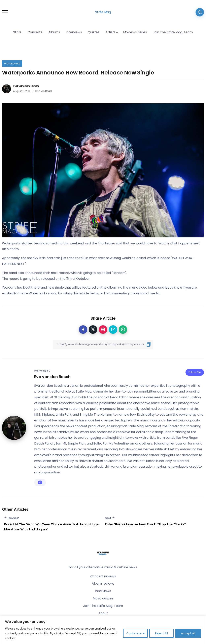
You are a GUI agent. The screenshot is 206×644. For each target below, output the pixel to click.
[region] (103, 630)
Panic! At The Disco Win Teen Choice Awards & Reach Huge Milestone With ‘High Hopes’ (51, 527)
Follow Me (195, 372)
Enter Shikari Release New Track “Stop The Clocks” (145, 524)
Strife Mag (103, 12)
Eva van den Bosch (26, 86)
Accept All (188, 633)
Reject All (161, 633)
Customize (134, 633)
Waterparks (12, 64)
